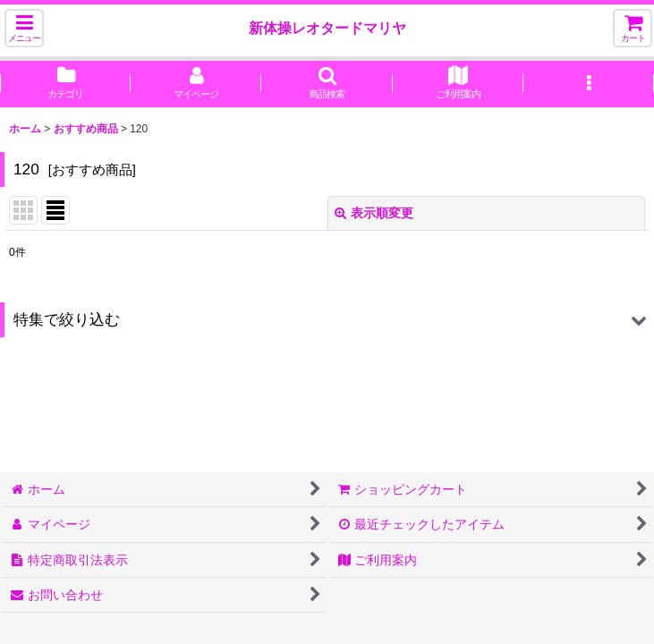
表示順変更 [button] (374, 213)
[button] (24, 28)
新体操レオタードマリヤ (327, 28)
